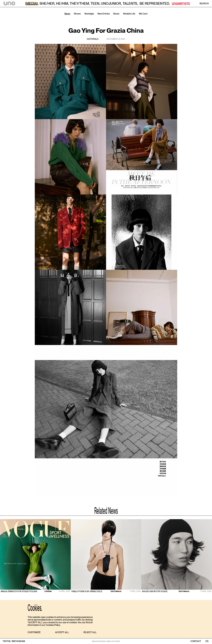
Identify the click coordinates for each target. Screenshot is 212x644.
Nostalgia (89, 14)
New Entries (104, 14)
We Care (143, 14)
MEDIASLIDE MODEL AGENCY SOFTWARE (106, 641)
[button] (34, 632)
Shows (77, 14)
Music (116, 14)
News (67, 14)
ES (207, 641)
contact (196, 641)
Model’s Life (129, 14)
